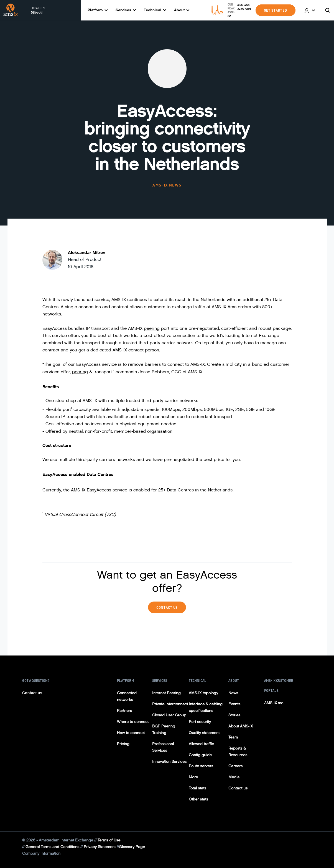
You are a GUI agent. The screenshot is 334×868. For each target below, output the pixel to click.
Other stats (198, 799)
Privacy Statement (100, 847)
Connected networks (127, 696)
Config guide (200, 755)
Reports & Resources (238, 752)
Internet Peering (166, 693)
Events (234, 704)
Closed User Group (169, 715)
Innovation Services (169, 762)
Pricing (123, 744)
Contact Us (167, 607)
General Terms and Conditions (52, 847)
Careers (235, 766)
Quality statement (204, 733)
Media (234, 777)
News (233, 693)
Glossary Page (132, 847)
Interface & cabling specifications (206, 707)
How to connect (131, 733)
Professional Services (163, 747)
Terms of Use (109, 840)
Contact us (32, 693)
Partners (124, 711)
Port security (200, 722)
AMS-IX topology (203, 693)
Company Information (41, 853)
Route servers (201, 766)
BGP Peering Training (164, 730)
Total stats (197, 788)
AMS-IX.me (274, 703)
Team (233, 737)
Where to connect (133, 722)
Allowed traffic (201, 744)
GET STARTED (276, 10)
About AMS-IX (241, 726)
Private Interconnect (170, 704)
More (193, 777)
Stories (234, 715)
